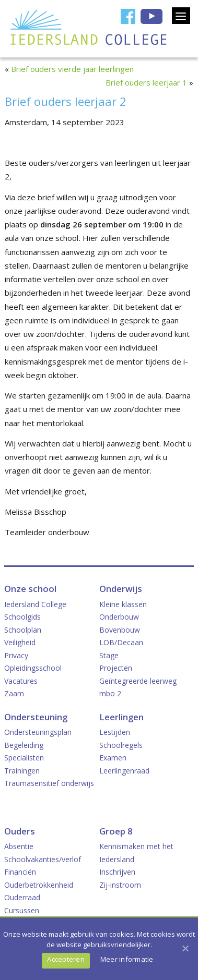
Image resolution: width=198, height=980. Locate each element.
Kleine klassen (123, 604)
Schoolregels (121, 745)
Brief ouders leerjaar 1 (146, 82)
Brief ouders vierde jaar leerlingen (72, 69)
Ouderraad (22, 897)
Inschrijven (117, 872)
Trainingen (22, 771)
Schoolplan (23, 630)
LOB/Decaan (121, 642)
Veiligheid (20, 642)
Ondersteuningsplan (38, 732)
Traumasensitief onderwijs (49, 783)
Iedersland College (35, 604)
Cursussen (22, 910)
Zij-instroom (120, 885)
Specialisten (24, 758)
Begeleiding (24, 745)
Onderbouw (119, 617)
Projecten (116, 668)
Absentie (19, 846)
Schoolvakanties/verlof (43, 859)
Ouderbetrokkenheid (39, 885)
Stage (109, 655)
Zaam (14, 693)
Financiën (20, 872)
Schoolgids (22, 617)
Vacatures (21, 681)
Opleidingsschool (33, 668)
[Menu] (181, 16)
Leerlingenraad (124, 771)
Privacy (16, 655)
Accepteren (66, 959)
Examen (113, 758)
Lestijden (115, 732)
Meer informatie (127, 959)
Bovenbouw (120, 630)
